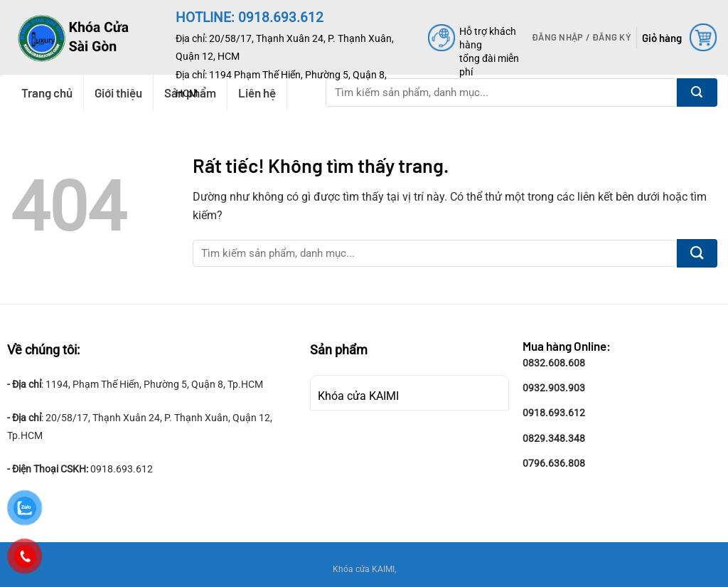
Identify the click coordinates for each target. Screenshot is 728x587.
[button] (582, 37)
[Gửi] (697, 92)
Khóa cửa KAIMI (358, 396)
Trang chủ (47, 92)
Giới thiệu (118, 92)
